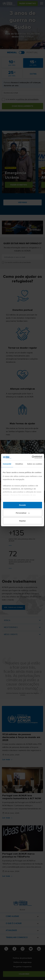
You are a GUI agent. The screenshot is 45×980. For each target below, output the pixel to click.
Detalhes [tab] (19, 464)
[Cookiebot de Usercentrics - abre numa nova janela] (32, 457)
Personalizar (23, 513)
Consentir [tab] (7, 464)
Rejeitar (22, 521)
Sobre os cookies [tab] (35, 464)
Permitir (22, 505)
